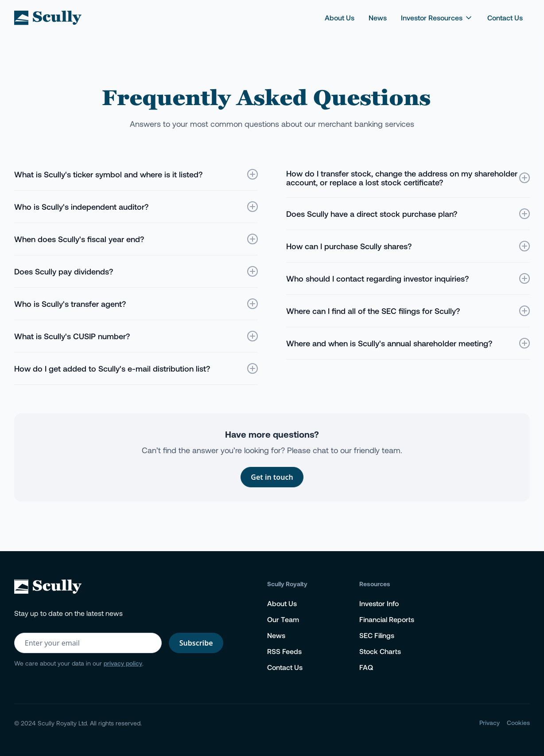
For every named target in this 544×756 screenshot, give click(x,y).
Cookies (518, 723)
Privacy (490, 723)
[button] (437, 18)
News (378, 18)
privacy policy (123, 663)
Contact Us (505, 18)
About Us (340, 18)
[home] (48, 18)
